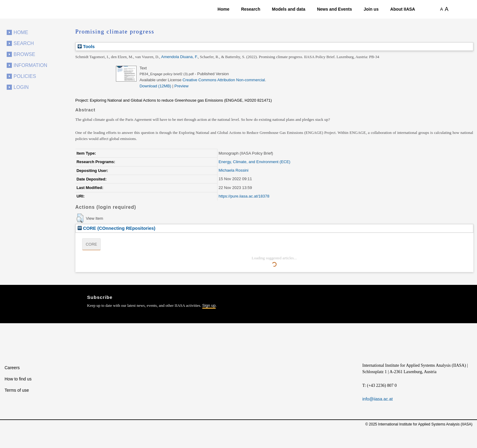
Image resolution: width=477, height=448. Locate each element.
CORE (92, 244)
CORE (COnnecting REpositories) (117, 228)
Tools (86, 46)
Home (223, 9)
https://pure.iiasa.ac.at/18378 (244, 196)
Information (31, 65)
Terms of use (17, 390)
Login (21, 87)
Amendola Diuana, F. (180, 57)
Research (251, 9)
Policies (25, 76)
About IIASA (403, 9)
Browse (24, 54)
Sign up (209, 305)
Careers (12, 368)
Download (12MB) (155, 86)
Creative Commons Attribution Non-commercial (224, 80)
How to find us (18, 379)
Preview (181, 86)
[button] (80, 218)
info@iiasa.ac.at (378, 399)
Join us (371, 9)
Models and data (289, 9)
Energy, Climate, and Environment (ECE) (254, 162)
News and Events (334, 9)
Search (24, 43)
